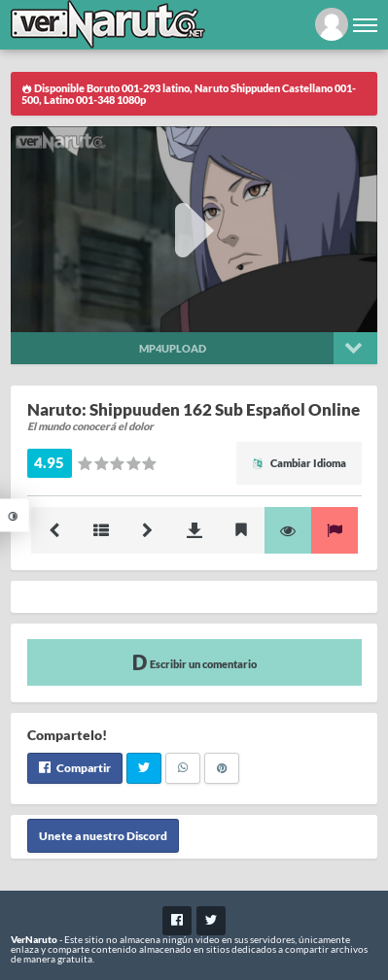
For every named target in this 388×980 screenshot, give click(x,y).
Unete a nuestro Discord (103, 836)
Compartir (75, 768)
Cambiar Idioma (299, 463)
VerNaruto (34, 939)
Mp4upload (173, 348)
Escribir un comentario (194, 662)
